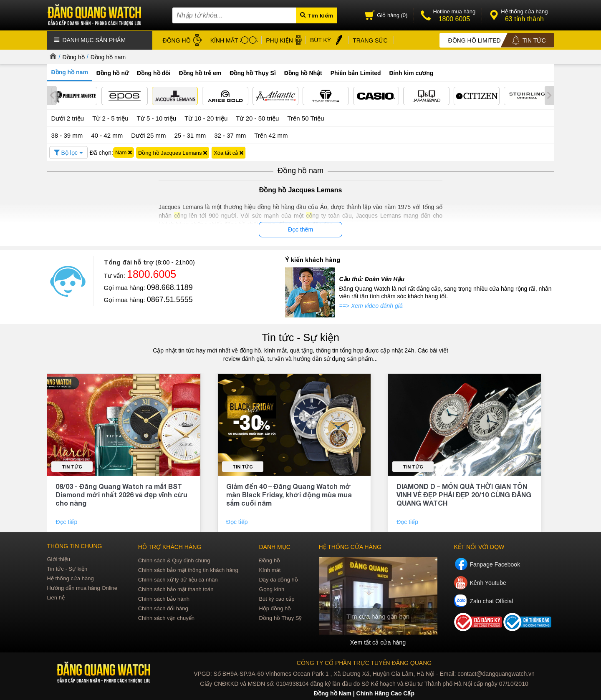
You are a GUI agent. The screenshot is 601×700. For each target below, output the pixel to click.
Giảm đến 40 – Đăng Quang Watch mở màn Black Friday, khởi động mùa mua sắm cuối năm (289, 493)
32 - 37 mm (230, 134)
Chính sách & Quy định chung (174, 559)
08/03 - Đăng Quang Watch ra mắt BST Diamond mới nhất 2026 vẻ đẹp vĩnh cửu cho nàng (121, 493)
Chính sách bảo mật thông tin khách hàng (188, 569)
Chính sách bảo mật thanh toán (176, 588)
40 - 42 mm (107, 134)
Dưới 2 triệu (68, 117)
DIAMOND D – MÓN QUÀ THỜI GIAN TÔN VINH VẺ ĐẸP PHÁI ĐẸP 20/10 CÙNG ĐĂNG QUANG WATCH (464, 493)
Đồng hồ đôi (154, 73)
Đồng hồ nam (108, 57)
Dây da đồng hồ (278, 578)
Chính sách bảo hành (164, 598)
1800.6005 (152, 273)
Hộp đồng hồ (275, 607)
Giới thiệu (59, 558)
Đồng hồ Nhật (303, 73)
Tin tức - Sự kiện (300, 337)
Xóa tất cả (229, 152)
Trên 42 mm (271, 134)
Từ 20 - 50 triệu (257, 117)
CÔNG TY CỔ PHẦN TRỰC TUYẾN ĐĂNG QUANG (364, 662)
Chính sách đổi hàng (163, 607)
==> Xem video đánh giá (371, 305)
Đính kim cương (412, 73)
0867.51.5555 (170, 299)
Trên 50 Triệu (306, 117)
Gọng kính (271, 588)
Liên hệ (56, 596)
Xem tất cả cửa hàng (378, 641)
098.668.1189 (170, 287)
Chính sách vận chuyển (166, 617)
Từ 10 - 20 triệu (206, 117)
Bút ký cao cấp (277, 598)
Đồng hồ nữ (112, 73)
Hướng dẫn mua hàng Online (82, 587)
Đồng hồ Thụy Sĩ (253, 73)
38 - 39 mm (67, 134)
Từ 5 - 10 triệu (157, 117)
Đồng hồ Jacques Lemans (173, 152)
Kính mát (270, 569)
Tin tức (72, 465)
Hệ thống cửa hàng (71, 577)
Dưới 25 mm (148, 135)
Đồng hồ (73, 57)
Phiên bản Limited (356, 73)
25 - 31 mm (190, 134)
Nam (124, 152)
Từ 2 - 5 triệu (110, 117)
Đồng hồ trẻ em (200, 73)
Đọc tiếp (67, 521)
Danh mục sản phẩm (90, 40)
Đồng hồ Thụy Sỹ (280, 617)
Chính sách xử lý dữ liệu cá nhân (178, 578)
